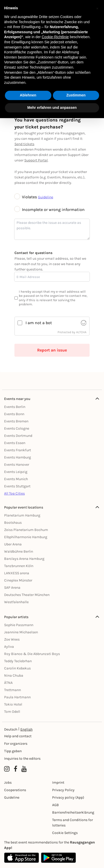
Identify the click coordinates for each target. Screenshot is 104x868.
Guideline (46, 197)
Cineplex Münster (18, 580)
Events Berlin (15, 407)
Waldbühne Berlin (19, 551)
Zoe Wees (12, 639)
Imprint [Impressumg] (58, 783)
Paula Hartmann (17, 697)
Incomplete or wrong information (50, 210)
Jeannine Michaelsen (21, 632)
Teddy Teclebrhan (18, 661)
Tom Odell (12, 712)
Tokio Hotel (13, 704)
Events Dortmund (18, 436)
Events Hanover (17, 465)
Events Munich (16, 479)
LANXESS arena (17, 573)
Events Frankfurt (18, 450)
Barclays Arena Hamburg (24, 559)
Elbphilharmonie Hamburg (26, 537)
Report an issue (52, 350)
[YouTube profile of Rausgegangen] (24, 769)
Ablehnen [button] (28, 95)
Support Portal (36, 160)
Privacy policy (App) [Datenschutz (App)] (68, 797)
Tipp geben (13, 751)
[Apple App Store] (22, 858)
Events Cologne (17, 428)
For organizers (16, 744)
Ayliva (9, 647)
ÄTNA (8, 683)
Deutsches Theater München (27, 595)
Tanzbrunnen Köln (19, 566)
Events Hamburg (18, 457)
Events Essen (15, 443)
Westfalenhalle (16, 602)
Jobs (8, 783)
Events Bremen (16, 421)
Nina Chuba (14, 675)
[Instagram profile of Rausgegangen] (7, 769)
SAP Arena (12, 588)
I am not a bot (39, 323)
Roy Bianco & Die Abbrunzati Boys (32, 654)
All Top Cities (14, 493)
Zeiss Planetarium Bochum (26, 530)
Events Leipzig (16, 472)
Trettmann (13, 690)
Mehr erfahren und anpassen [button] (52, 108)
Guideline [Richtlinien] (12, 797)
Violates (26, 197)
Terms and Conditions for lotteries (73, 823)
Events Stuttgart (17, 486)
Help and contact (18, 736)
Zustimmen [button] (76, 95)
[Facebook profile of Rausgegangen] (15, 769)
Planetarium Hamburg (22, 515)
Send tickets (24, 144)
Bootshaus (13, 523)
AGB (55, 805)
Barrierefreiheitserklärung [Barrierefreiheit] (73, 812)
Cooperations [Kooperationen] (15, 790)
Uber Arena (13, 544)
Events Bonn (14, 414)
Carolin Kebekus (17, 668)
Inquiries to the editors (22, 759)
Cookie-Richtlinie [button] (55, 37)
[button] (97, 8)
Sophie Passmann (19, 625)
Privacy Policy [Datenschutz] (63, 790)
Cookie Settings (65, 833)
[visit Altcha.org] (84, 323)
